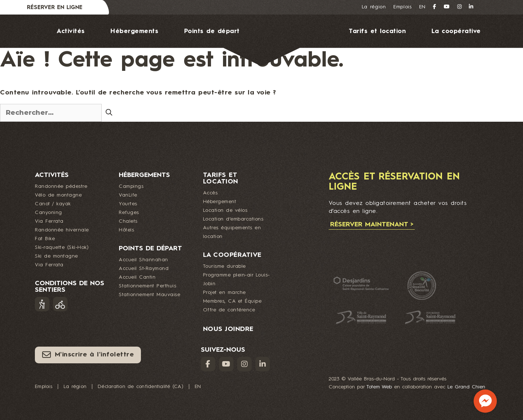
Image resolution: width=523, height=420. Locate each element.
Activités (71, 31)
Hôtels (126, 230)
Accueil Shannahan (143, 260)
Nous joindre (269, 82)
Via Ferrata (49, 221)
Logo (284, 40)
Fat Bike (45, 239)
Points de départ (212, 31)
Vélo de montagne (58, 195)
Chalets (128, 221)
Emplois (403, 7)
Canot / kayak (53, 204)
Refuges (129, 213)
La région (374, 7)
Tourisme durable (224, 266)
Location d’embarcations (233, 219)
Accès (210, 193)
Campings (131, 186)
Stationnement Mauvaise (149, 295)
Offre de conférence (229, 310)
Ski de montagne (56, 256)
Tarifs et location (377, 31)
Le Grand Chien (466, 387)
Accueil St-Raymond (144, 268)
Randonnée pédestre (61, 186)
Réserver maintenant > (372, 225)
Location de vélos (225, 210)
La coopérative (456, 31)
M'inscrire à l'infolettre (88, 355)
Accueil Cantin (137, 277)
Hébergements (134, 31)
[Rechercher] (109, 112)
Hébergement (220, 202)
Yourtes (128, 204)
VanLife (128, 195)
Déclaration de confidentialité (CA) (141, 387)
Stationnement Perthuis (147, 286)
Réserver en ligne (55, 8)
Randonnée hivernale (62, 230)
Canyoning (48, 213)
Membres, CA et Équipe (232, 301)
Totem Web (379, 387)
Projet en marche (224, 292)
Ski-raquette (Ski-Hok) (62, 247)
